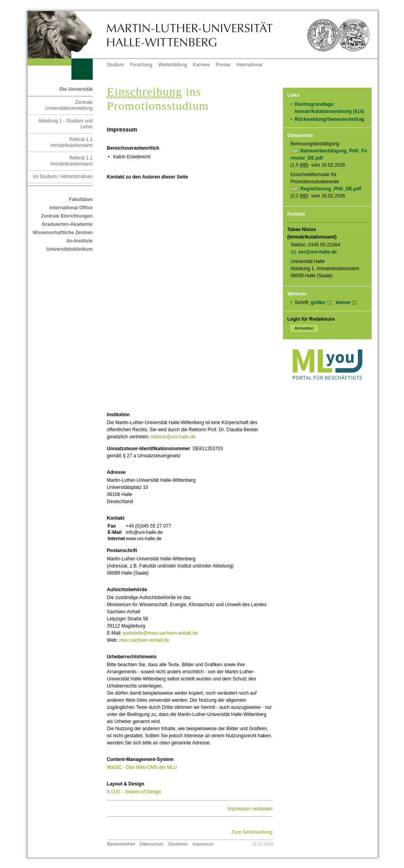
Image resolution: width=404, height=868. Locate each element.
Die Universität (76, 89)
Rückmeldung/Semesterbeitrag (330, 119)
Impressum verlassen (250, 809)
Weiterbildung (173, 65)
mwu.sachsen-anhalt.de (144, 640)
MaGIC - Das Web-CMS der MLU (142, 767)
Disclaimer (178, 844)
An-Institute (79, 241)
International (249, 65)
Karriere (201, 65)
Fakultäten (81, 199)
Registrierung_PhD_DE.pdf (331, 189)
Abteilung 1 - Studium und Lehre (65, 124)
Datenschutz (151, 844)
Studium (115, 65)
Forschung (141, 65)
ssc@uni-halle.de (317, 252)
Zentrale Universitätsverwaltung (69, 105)
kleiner (343, 302)
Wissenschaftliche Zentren (63, 233)
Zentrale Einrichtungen (67, 216)
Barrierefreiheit (121, 844)
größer (318, 302)
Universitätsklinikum (69, 249)
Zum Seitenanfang (252, 832)
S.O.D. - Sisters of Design (134, 792)
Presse (223, 65)
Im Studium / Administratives (63, 177)
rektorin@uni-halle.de (173, 437)
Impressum (203, 844)
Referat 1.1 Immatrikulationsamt (71, 142)
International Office (71, 208)
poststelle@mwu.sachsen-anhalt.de (160, 633)
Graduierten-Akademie (67, 224)
